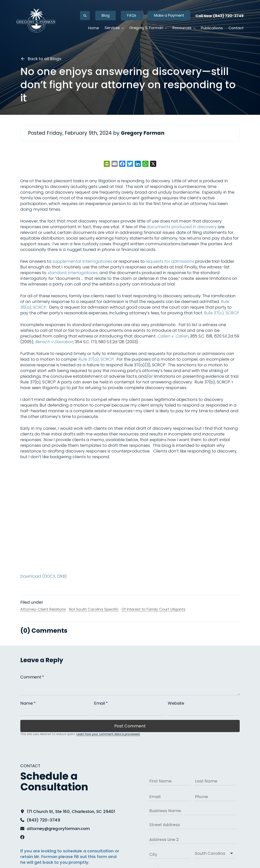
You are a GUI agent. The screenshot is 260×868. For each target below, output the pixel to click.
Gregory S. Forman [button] (144, 29)
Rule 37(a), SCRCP (96, 359)
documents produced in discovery (182, 227)
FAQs (130, 16)
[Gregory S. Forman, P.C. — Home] (38, 21)
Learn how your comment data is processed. (108, 734)
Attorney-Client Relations (43, 609)
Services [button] (110, 29)
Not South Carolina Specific (94, 609)
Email (101, 703)
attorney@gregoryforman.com (58, 829)
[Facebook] (22, 837)
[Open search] (83, 16)
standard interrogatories (73, 273)
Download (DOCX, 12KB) (44, 576)
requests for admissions (170, 261)
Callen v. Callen (173, 336)
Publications (210, 29)
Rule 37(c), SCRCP (221, 313)
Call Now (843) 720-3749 (218, 16)
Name (28, 703)
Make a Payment (167, 16)
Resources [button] (180, 29)
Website (176, 703)
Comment (32, 677)
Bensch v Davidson (54, 342)
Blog (104, 16)
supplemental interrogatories (82, 261)
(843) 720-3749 (43, 820)
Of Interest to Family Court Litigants (153, 609)
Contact (234, 29)
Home (92, 29)
